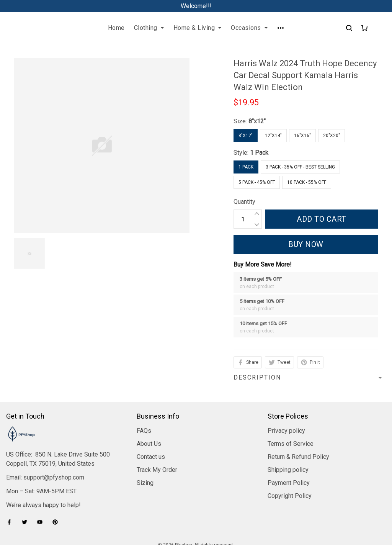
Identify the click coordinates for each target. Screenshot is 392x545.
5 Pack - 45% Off (257, 182)
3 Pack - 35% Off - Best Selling (300, 167)
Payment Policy (289, 438)
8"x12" (257, 121)
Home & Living (198, 28)
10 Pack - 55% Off (307, 182)
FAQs (144, 385)
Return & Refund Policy (298, 412)
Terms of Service (291, 399)
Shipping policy (288, 425)
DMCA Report (196, 511)
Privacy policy (286, 385)
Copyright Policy (290, 451)
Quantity (244, 202)
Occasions (249, 28)
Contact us (151, 412)
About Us (149, 399)
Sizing (145, 438)
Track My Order (157, 425)
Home (116, 28)
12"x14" (273, 136)
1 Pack (259, 153)
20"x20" (332, 136)
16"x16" (302, 136)
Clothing (149, 28)
